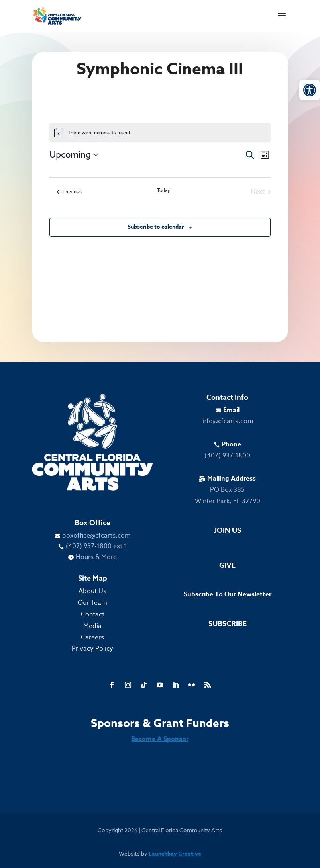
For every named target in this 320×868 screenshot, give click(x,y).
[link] (310, 90)
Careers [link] (92, 637)
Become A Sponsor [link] (160, 739)
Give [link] (227, 565)
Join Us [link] (228, 530)
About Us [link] (92, 591)
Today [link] (164, 190)
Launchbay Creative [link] (175, 854)
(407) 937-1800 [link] (227, 456)
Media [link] (92, 626)
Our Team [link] (92, 603)
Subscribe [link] (228, 624)
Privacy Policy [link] (92, 649)
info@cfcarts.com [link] (227, 421)
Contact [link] (93, 614)
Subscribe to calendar (156, 227)
